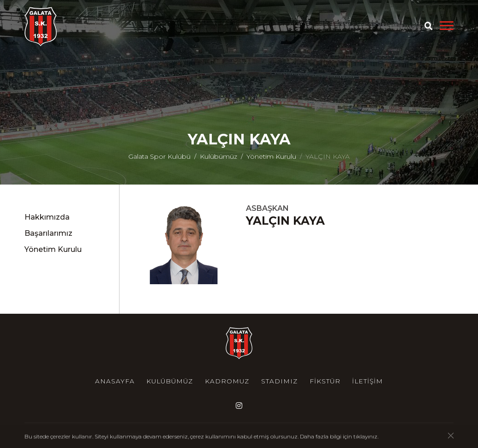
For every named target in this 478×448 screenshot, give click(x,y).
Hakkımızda (47, 217)
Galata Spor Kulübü (159, 156)
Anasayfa (115, 381)
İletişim (367, 381)
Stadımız (279, 381)
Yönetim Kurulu (271, 156)
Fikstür (325, 381)
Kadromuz (227, 381)
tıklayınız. (366, 437)
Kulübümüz (218, 156)
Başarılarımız (48, 233)
